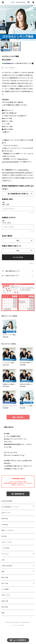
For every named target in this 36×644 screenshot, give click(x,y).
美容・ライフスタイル (8, 530)
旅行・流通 (5, 583)
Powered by (18, 625)
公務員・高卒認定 (7, 566)
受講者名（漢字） (8, 199)
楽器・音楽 (5, 607)
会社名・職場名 (7, 236)
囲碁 (3, 613)
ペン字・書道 (5, 548)
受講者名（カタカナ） (9, 218)
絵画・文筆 (5, 601)
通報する (32, 264)
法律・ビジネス (6, 513)
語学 (3, 572)
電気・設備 (5, 578)
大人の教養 (5, 589)
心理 (3, 560)
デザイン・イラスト (7, 542)
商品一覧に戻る (18, 417)
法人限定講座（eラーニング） (10, 507)
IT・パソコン (5, 554)
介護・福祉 (5, 525)
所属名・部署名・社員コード (11, 246)
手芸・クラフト (6, 595)
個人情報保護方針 (18, 494)
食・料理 (4, 536)
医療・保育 (5, 519)
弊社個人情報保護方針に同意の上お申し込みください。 (18, 187)
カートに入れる (18, 257)
